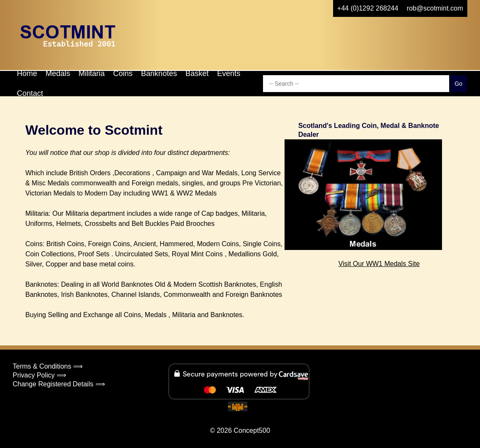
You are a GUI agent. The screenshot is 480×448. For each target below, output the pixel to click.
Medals (58, 73)
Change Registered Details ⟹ (59, 384)
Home (27, 73)
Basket (197, 73)
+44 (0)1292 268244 (368, 8)
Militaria (92, 73)
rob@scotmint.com (435, 8)
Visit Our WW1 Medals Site (379, 264)
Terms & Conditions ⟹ (48, 366)
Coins (123, 73)
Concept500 (252, 430)
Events (229, 73)
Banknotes (159, 73)
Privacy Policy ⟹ (39, 375)
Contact (30, 93)
